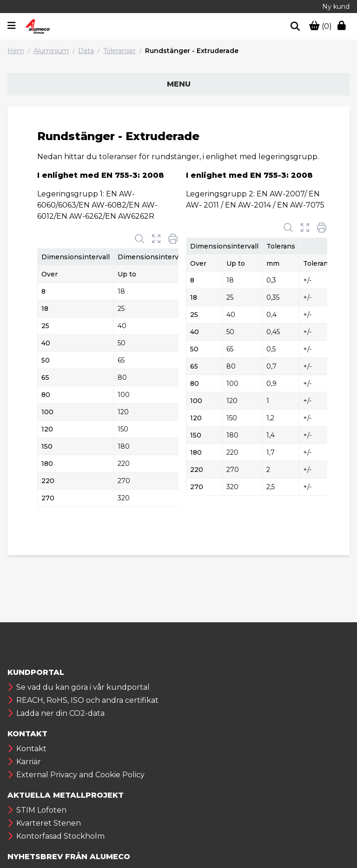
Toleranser (119, 51)
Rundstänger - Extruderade (192, 51)
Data (86, 51)
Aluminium (51, 51)
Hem (16, 51)
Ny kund (336, 7)
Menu (179, 84)
